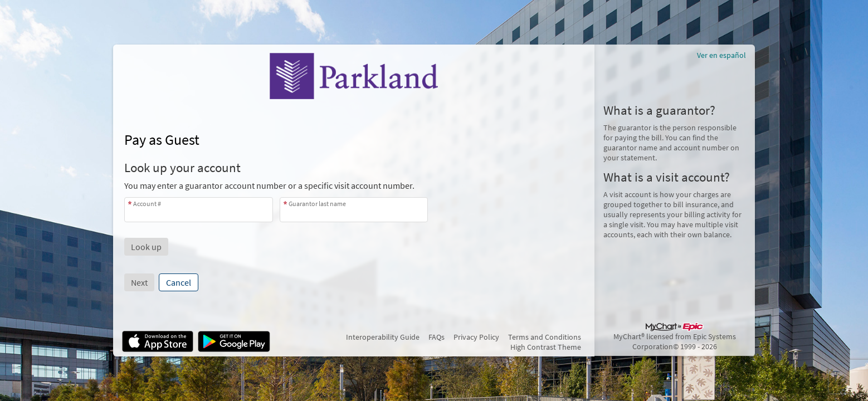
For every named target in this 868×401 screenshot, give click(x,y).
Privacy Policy (476, 337)
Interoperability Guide (383, 337)
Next (139, 282)
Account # (147, 204)
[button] (146, 247)
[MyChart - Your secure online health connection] (353, 76)
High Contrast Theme (546, 347)
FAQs (437, 337)
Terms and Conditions (545, 337)
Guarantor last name (317, 204)
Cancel (179, 282)
